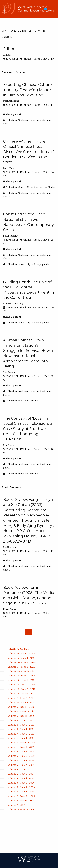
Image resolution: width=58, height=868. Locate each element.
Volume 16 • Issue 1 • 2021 (21, 658)
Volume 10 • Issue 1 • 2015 (21, 703)
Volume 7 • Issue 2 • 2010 (21, 734)
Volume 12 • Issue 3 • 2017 (21, 685)
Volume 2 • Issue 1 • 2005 (21, 801)
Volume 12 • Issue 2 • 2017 (21, 689)
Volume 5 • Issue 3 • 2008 (21, 752)
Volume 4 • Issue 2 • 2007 (21, 769)
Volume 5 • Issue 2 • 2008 (21, 756)
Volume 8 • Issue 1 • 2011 (20, 729)
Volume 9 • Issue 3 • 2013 (21, 707)
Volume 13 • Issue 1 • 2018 (21, 680)
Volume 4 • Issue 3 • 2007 (21, 774)
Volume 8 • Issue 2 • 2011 (21, 725)
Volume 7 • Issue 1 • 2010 (21, 738)
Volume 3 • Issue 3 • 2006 (21, 783)
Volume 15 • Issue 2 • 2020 (22, 662)
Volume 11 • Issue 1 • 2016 (21, 698)
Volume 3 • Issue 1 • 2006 (21, 792)
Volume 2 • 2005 (17, 805)
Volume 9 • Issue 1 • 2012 (21, 716)
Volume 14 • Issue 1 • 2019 (21, 671)
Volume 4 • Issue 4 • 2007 (21, 765)
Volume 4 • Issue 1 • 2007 (21, 778)
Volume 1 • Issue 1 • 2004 (21, 809)
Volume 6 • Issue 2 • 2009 (21, 743)
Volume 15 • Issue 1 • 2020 (21, 667)
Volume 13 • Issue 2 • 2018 (21, 676)
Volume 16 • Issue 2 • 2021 (21, 654)
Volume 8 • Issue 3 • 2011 (21, 720)
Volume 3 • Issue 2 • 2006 (21, 787)
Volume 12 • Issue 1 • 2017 (21, 694)
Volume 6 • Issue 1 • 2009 (21, 747)
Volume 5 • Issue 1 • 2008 (21, 760)
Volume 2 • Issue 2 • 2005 (21, 796)
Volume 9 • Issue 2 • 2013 (21, 711)
